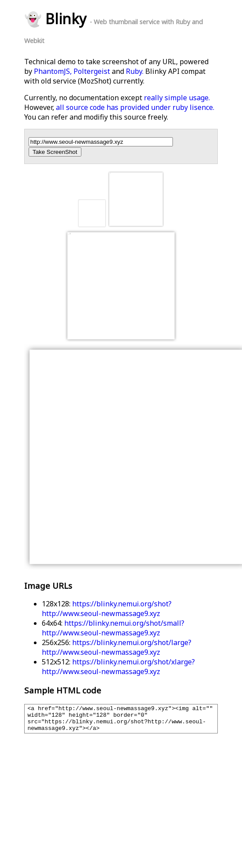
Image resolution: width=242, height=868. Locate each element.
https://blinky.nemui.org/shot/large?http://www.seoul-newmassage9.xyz (117, 647)
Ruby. (135, 71)
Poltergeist (92, 71)
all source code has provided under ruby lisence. (135, 107)
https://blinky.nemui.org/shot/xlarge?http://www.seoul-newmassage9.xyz (118, 667)
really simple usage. (177, 98)
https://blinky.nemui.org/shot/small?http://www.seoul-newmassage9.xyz (113, 628)
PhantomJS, (53, 71)
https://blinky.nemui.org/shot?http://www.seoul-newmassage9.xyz (107, 609)
